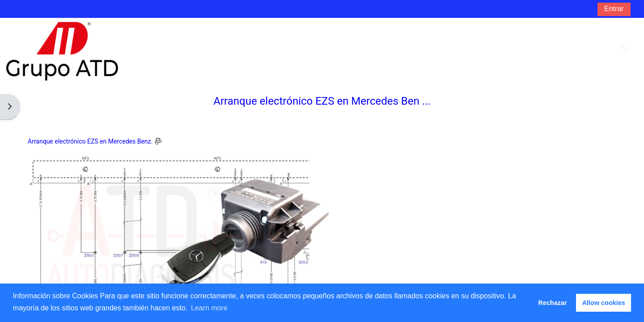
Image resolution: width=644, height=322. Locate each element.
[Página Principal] (62, 51)
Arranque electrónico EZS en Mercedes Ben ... (322, 101)
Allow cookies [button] (604, 303)
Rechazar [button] (553, 303)
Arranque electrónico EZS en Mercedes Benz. (90, 141)
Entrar (614, 9)
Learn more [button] (209, 308)
